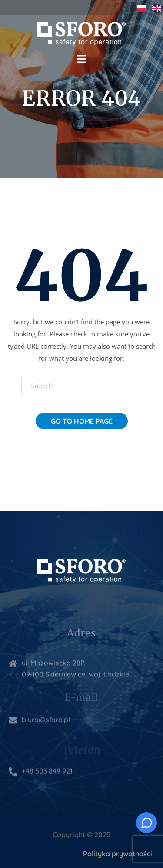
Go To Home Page (82, 421)
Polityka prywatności (118, 854)
